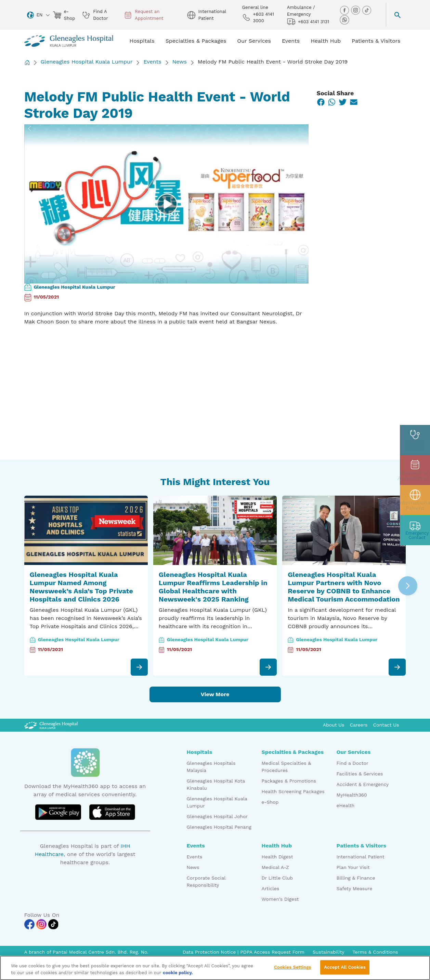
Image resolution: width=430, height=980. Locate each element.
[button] (408, 586)
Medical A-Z (275, 867)
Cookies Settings (293, 967)
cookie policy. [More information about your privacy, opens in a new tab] (178, 973)
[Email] (354, 102)
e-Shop (270, 802)
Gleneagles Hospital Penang (219, 827)
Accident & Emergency (363, 784)
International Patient (361, 857)
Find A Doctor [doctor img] (95, 15)
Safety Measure (355, 888)
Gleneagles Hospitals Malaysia (211, 767)
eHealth (346, 805)
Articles (271, 888)
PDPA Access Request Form (272, 952)
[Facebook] (321, 102)
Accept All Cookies (345, 967)
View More (215, 694)
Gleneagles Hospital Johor (217, 816)
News (180, 62)
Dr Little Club (277, 878)
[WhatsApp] (332, 102)
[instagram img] (356, 10)
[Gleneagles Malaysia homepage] (69, 41)
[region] (215, 968)
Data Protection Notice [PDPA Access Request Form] (210, 952)
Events (152, 62)
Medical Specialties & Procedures (286, 767)
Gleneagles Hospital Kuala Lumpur (87, 62)
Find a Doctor (353, 763)
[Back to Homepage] (27, 62)
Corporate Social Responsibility (206, 881)
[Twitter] (343, 102)
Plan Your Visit (353, 867)
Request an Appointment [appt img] (144, 15)
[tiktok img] (367, 10)
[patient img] (415, 500)
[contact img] (415, 530)
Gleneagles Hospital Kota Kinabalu (216, 784)
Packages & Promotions (289, 781)
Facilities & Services (360, 774)
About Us (334, 725)
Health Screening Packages (293, 791)
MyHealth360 (352, 795)
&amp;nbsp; (110, 379)
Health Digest (277, 857)
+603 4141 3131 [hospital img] (308, 22)
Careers (359, 725)
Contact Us (386, 725)
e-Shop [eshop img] (64, 15)
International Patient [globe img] (206, 15)
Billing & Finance (356, 878)
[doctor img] (415, 440)
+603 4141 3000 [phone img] (258, 18)
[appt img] (415, 470)
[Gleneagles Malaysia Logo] (51, 725)
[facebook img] (345, 10)
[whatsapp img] (344, 19)
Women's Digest (280, 899)
